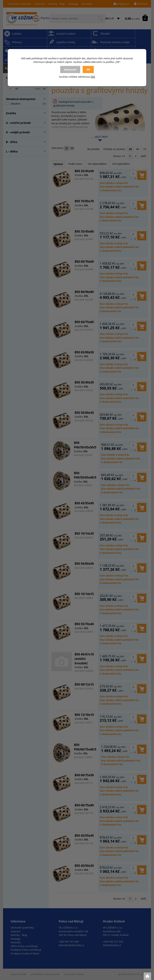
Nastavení (70, 69)
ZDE (93, 77)
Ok (88, 69)
